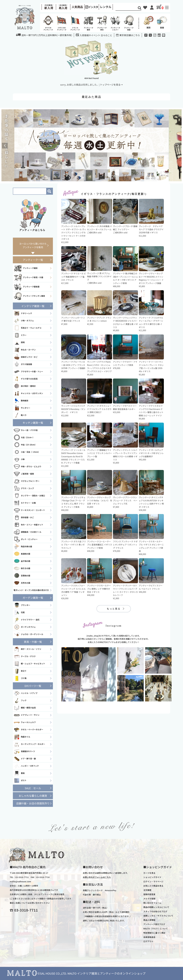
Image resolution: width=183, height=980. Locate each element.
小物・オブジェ (24, 321)
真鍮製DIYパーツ (24, 752)
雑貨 (149, 22)
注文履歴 (147, 890)
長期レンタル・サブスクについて (158, 916)
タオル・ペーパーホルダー (28, 730)
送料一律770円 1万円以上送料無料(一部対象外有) (44, 35)
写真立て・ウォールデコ (27, 328)
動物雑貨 (21, 401)
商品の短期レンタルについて (156, 907)
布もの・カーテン (25, 350)
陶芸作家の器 (23, 547)
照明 (19, 342)
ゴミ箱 (20, 678)
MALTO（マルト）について (156, 929)
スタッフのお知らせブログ (155, 911)
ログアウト (148, 941)
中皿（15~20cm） (25, 445)
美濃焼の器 (22, 554)
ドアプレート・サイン (27, 715)
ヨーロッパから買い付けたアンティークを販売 (33, 245)
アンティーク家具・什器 (28, 278)
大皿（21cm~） (24, 437)
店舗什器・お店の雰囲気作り (33, 803)
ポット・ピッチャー (26, 539)
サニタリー (22, 408)
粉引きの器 (22, 568)
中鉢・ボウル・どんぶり (27, 467)
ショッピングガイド (152, 877)
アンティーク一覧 (33, 260)
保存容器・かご (24, 517)
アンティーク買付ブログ (154, 924)
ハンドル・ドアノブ (26, 693)
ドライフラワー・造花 (27, 620)
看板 (19, 773)
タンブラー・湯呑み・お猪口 (29, 496)
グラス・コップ (24, 488)
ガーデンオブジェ (25, 627)
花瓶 (19, 612)
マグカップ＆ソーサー (27, 481)
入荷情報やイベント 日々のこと (94, 35)
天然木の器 (22, 583)
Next (178, 146)
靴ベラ (20, 415)
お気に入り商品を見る (153, 886)
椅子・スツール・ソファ (27, 649)
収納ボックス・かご (26, 357)
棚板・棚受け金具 (25, 708)
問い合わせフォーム (152, 903)
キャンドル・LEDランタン (28, 393)
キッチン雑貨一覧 (33, 423)
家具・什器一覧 (33, 642)
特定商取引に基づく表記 (154, 933)
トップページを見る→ (111, 85)
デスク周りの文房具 (26, 379)
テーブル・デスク (25, 657)
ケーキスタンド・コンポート (29, 510)
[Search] (127, 8)
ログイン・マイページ (153, 881)
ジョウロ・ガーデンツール (28, 634)
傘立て (20, 671)
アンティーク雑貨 (26, 268)
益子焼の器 (22, 561)
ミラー (20, 335)
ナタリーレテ (23, 313)
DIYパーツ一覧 (33, 686)
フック (20, 701)
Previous (5, 146)
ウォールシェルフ (25, 722)
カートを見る (149, 873)
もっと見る (114, 609)
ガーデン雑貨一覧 (33, 598)
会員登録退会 (149, 937)
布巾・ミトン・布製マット (28, 525)
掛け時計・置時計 (25, 386)
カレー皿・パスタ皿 (26, 430)
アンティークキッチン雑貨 (29, 296)
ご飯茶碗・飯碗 (24, 474)
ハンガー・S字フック (26, 766)
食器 (162, 22)
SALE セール (33, 788)
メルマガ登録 (149, 899)
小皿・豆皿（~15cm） (27, 452)
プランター (22, 605)
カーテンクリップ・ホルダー (29, 744)
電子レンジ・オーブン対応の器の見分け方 (31, 590)
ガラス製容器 (23, 364)
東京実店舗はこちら (130, 35)
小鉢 (19, 459)
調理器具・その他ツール (27, 532)
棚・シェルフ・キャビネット (29, 664)
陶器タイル (22, 737)
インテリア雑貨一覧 (33, 306)
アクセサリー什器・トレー (28, 372)
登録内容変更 (149, 894)
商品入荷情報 (149, 920)
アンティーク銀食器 (27, 287)
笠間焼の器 (22, 576)
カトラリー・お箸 (25, 503)
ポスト (20, 781)
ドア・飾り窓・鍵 (25, 759)
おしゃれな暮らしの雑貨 (33, 796)
